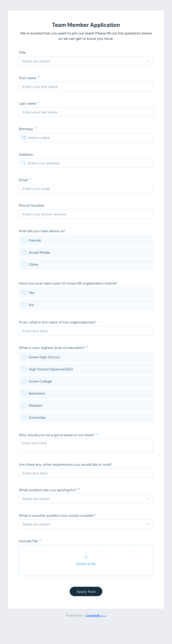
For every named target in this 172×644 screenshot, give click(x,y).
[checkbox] (86, 241)
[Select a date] (89, 138)
